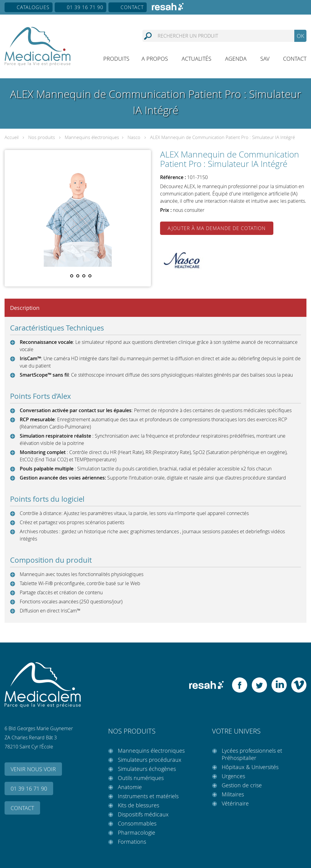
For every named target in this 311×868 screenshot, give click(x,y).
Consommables (137, 823)
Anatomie (130, 787)
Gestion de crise (242, 785)
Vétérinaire (235, 803)
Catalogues (33, 7)
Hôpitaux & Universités (250, 767)
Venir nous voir (33, 769)
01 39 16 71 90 (85, 7)
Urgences (233, 776)
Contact (132, 7)
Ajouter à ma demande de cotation (217, 228)
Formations (132, 842)
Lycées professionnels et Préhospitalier (252, 754)
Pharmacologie (137, 832)
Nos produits (42, 137)
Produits (116, 59)
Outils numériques (141, 778)
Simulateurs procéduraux (150, 760)
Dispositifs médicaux (143, 814)
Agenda (236, 59)
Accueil (12, 137)
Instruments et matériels (148, 796)
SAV (265, 59)
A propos (155, 59)
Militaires (233, 794)
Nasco (134, 137)
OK (300, 36)
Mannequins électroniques (92, 137)
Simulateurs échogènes (147, 769)
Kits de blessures (138, 805)
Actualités (197, 59)
